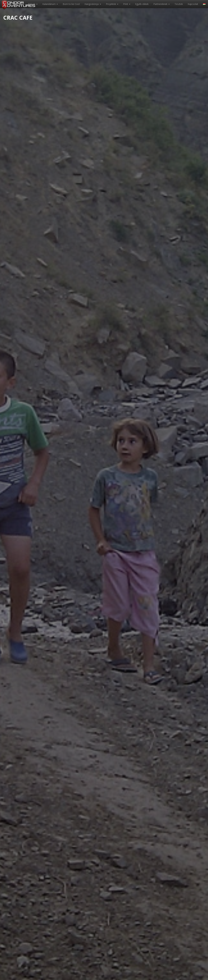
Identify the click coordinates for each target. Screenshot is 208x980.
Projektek (112, 4)
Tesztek (179, 4)
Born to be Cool (71, 4)
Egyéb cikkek (142, 4)
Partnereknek (162, 4)
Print (127, 4)
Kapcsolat (193, 4)
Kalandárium (50, 4)
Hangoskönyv (93, 4)
